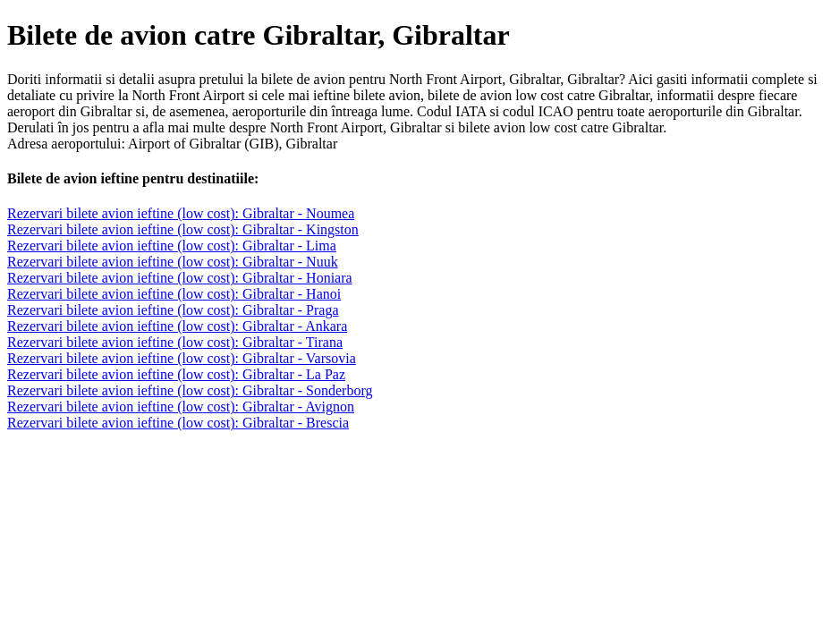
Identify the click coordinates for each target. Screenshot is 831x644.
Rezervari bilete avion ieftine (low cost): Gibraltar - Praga (173, 310)
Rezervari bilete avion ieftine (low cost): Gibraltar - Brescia (178, 423)
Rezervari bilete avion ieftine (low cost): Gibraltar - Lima (172, 246)
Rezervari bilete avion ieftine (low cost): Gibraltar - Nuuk (173, 262)
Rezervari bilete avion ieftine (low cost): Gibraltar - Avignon (181, 407)
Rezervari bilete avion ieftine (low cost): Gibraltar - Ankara (177, 326)
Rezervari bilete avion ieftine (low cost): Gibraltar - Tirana (175, 342)
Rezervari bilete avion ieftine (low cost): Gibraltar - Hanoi (174, 294)
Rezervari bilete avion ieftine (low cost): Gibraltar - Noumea (181, 213)
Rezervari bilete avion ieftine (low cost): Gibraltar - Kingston (183, 229)
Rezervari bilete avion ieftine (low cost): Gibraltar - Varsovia (182, 358)
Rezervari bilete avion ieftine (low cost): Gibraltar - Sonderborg (190, 390)
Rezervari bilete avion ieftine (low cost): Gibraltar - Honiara (180, 278)
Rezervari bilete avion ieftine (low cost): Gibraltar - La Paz (176, 374)
